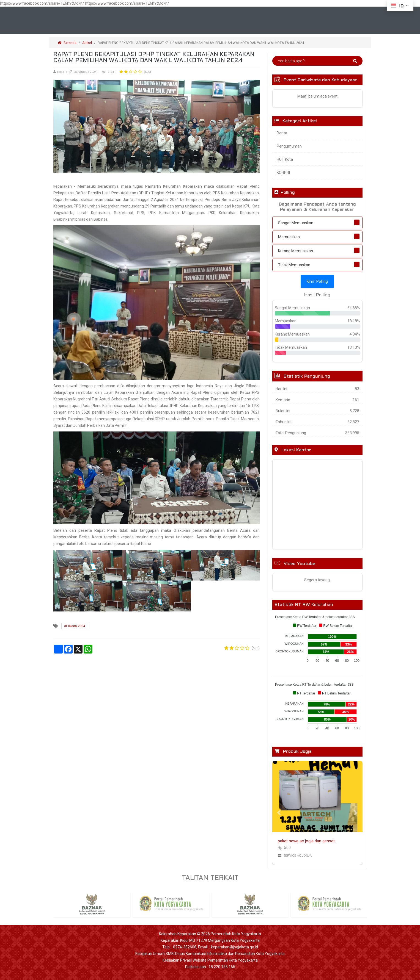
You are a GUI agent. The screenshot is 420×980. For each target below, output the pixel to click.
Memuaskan (289, 237)
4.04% (355, 334)
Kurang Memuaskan (296, 251)
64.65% (354, 308)
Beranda (67, 43)
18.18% (354, 321)
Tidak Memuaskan (294, 265)
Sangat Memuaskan (296, 223)
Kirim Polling (317, 281)
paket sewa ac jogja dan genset (306, 841)
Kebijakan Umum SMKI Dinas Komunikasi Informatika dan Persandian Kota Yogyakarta (210, 954)
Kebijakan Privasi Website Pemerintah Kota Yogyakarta (210, 960)
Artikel (87, 43)
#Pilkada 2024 (75, 626)
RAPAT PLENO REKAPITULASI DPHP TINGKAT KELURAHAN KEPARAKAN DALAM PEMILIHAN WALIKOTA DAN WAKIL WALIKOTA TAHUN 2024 (201, 43)
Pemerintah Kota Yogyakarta (236, 934)
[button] (279, 813)
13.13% (354, 347)
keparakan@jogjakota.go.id (234, 947)
